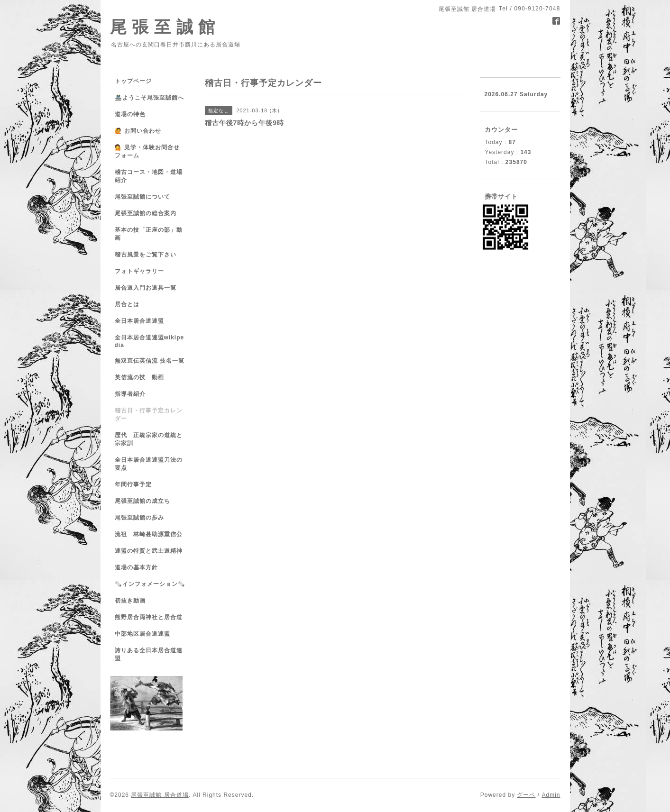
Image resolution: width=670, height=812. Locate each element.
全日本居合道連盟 (139, 321)
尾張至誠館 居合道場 (160, 795)
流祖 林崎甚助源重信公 (149, 534)
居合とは (127, 304)
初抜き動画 (130, 601)
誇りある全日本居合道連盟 (149, 654)
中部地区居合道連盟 (142, 634)
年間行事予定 (133, 484)
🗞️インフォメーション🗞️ (150, 584)
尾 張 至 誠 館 (163, 27)
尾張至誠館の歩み (139, 518)
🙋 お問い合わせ (138, 131)
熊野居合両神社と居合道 (149, 617)
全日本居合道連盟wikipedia (150, 341)
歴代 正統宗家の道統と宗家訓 (149, 439)
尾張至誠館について (142, 197)
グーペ (526, 795)
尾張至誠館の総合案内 (146, 213)
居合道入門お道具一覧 (146, 288)
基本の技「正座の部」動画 (149, 234)
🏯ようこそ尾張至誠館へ (149, 98)
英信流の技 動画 (139, 377)
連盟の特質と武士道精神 (149, 551)
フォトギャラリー (139, 271)
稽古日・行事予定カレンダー (149, 415)
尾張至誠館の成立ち (142, 501)
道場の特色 (133, 114)
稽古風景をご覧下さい (146, 255)
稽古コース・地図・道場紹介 (149, 176)
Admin (551, 795)
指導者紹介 (130, 394)
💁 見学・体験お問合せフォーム (147, 151)
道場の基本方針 (136, 567)
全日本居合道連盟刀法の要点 (149, 464)
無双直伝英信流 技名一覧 (150, 361)
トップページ (133, 81)
